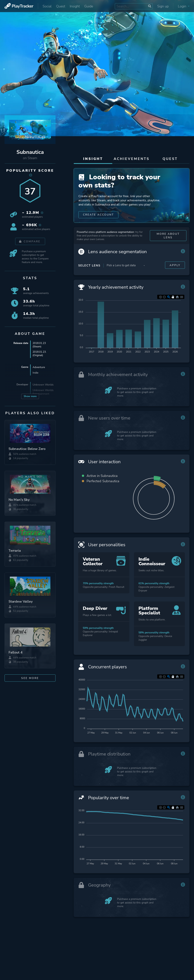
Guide (89, 6)
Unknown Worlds (43, 385)
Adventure (39, 368)
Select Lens (89, 274)
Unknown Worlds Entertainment (43, 393)
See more (30, 678)
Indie (35, 373)
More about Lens (168, 244)
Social (47, 6)
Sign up (163, 6)
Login (184, 6)
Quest (61, 6)
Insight (75, 6)
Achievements (132, 159)
